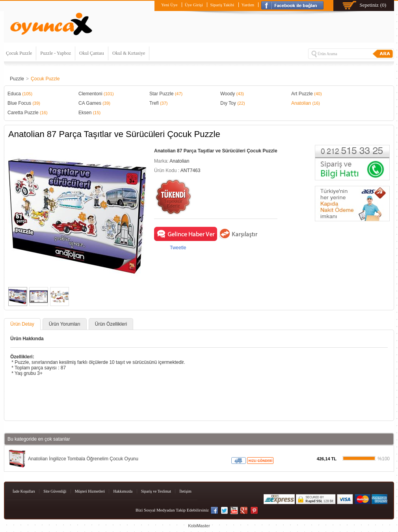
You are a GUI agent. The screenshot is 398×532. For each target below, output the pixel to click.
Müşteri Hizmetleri (90, 491)
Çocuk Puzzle (19, 53)
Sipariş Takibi (222, 5)
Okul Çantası (92, 53)
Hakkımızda (123, 491)
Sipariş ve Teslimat (156, 491)
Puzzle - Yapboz (56, 53)
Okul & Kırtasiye (129, 53)
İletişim (185, 491)
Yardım (248, 5)
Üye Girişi (194, 5)
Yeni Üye (169, 5)
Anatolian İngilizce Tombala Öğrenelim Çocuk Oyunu (83, 459)
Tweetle (178, 248)
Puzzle (17, 79)
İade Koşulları (24, 491)
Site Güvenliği (55, 491)
